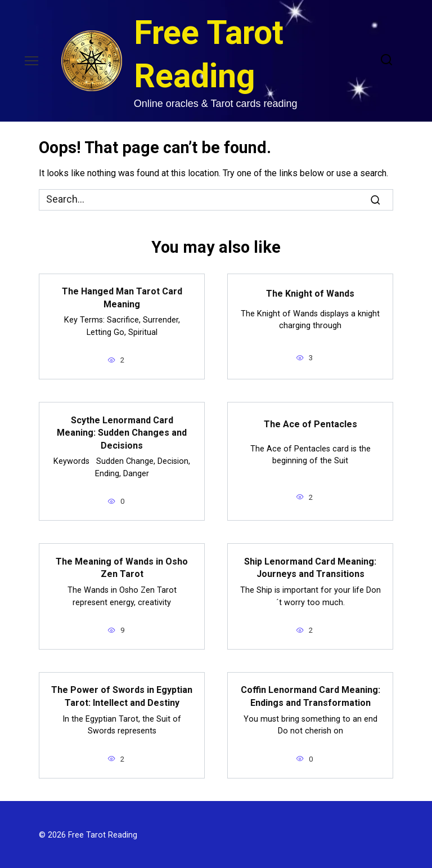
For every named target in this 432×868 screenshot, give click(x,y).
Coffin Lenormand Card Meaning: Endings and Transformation (310, 695)
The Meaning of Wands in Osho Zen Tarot (122, 567)
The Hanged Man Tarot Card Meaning (122, 297)
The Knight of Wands (310, 293)
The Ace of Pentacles (310, 424)
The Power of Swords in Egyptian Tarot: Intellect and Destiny (122, 695)
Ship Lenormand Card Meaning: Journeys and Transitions (310, 567)
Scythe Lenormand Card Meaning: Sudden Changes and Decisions (122, 432)
